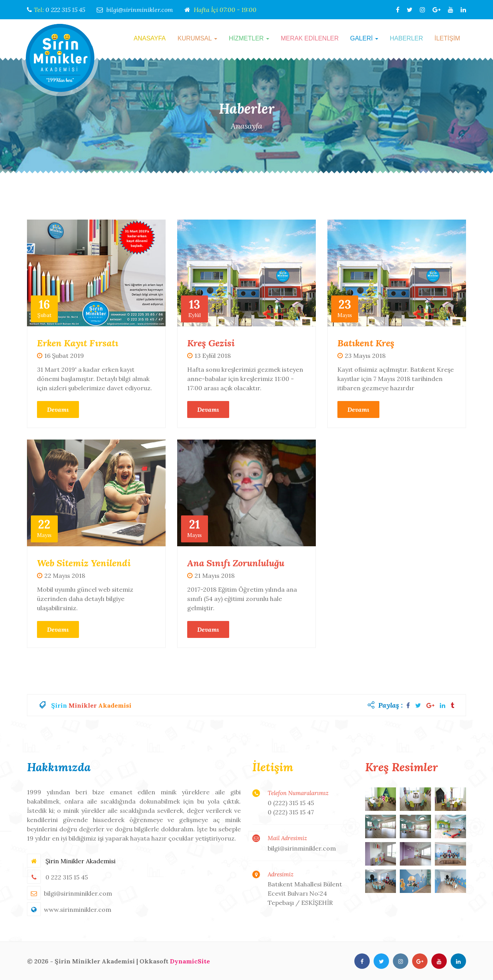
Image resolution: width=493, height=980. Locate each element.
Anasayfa (246, 126)
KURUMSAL (197, 38)
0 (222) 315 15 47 (291, 812)
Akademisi (115, 705)
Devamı (58, 409)
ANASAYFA (150, 38)
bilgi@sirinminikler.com (140, 10)
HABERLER (406, 38)
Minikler (83, 705)
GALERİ (364, 38)
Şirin (59, 705)
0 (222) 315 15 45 (291, 803)
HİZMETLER (249, 38)
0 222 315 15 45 (65, 10)
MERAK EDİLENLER (310, 38)
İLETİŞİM (447, 38)
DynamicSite (190, 961)
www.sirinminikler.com (78, 909)
